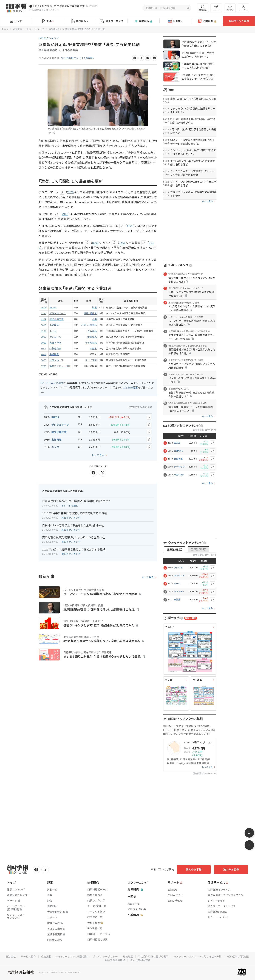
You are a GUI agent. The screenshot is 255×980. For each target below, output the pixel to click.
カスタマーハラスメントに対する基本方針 (198, 957)
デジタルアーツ (58, 313)
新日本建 (178, 459)
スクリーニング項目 (52, 383)
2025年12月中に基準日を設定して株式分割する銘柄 (74, 549)
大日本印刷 (55, 343)
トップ (16, 21)
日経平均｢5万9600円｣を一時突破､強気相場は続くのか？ (76, 501)
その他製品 (91, 343)
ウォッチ (230, 8)
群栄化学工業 (56, 319)
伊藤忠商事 (55, 349)
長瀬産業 (54, 354)
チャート (216, 8)
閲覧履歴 (203, 8)
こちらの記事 (130, 387)
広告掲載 (46, 957)
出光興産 (54, 325)
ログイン (244, 8)
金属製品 (92, 337)
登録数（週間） (175, 550)
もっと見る (98, 455)
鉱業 (94, 308)
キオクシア (179, 576)
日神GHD (178, 451)
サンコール (55, 337)
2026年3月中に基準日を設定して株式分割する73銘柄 (75, 513)
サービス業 (91, 360)
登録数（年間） (199, 549)
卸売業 (93, 349)
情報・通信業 (90, 313)
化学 (94, 319)
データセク (179, 467)
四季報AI (207, 21)
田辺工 (177, 443)
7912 (65, 214)
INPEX (53, 308)
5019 (44, 325)
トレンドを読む (70, 506)
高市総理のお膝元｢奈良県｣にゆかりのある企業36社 (73, 537)
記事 (48, 21)
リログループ (56, 360)
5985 (44, 337)
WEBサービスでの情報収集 (72, 957)
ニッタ (53, 331)
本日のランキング (35, 29)
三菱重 (177, 600)
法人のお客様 (232, 870)
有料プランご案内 (239, 21)
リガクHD (179, 475)
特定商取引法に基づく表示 (153, 957)
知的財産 (128, 957)
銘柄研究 (80, 21)
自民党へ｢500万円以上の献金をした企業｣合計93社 (73, 525)
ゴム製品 (92, 331)
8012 (44, 354)
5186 (44, 331)
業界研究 (143, 21)
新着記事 (17, 29)
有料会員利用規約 (115, 960)
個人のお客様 (197, 870)
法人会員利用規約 (140, 960)
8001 (95, 243)
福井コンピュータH (60, 366)
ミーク (177, 584)
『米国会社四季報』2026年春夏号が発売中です (59, 6)
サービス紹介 (28, 957)
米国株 (175, 21)
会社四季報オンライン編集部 (77, 58)
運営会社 (10, 957)
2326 (70, 192)
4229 (130, 226)
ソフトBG (179, 592)
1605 (122, 243)
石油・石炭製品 (89, 325)
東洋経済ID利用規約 (238, 957)
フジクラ (178, 568)
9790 (44, 366)
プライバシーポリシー (105, 957)
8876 (44, 360)
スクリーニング (112, 21)
